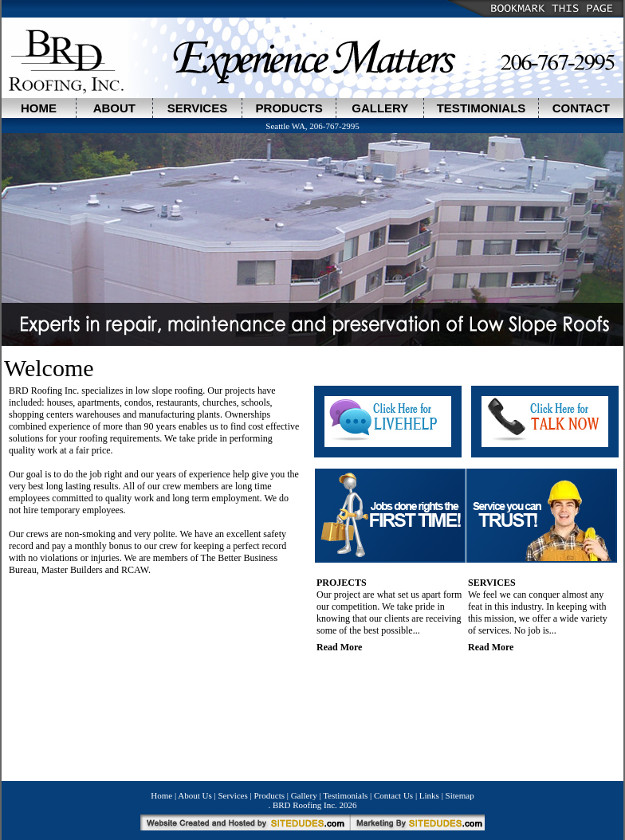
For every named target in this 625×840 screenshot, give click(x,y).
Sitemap (460, 795)
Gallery (304, 795)
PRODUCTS (289, 108)
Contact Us (393, 795)
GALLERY (380, 108)
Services (233, 795)
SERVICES (198, 108)
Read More (339, 647)
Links (429, 795)
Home (161, 795)
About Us (195, 795)
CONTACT (581, 108)
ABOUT (114, 108)
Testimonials (345, 795)
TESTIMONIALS (482, 108)
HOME (39, 108)
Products (269, 795)
